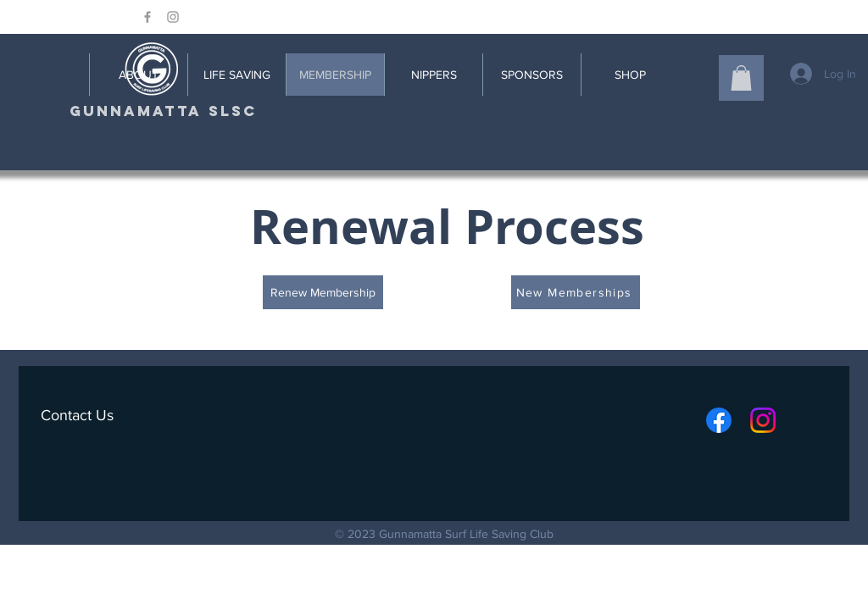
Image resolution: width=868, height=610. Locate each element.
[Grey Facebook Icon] (147, 17)
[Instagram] (763, 420)
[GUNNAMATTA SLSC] (163, 111)
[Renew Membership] (323, 292)
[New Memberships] (576, 292)
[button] (741, 78)
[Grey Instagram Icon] (173, 17)
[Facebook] (719, 420)
